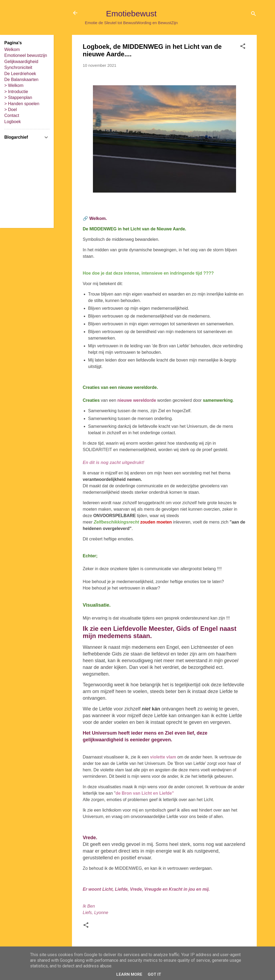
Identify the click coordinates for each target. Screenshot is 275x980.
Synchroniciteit (18, 67)
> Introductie (16, 92)
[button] (243, 47)
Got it (154, 974)
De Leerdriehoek (20, 74)
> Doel (11, 110)
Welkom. (98, 218)
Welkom (12, 49)
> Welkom (14, 85)
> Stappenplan (18, 97)
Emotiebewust (131, 14)
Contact (12, 115)
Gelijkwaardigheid (21, 62)
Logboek (12, 122)
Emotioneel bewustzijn (26, 55)
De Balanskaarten (21, 80)
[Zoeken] (254, 15)
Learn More (129, 974)
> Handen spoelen (22, 104)
